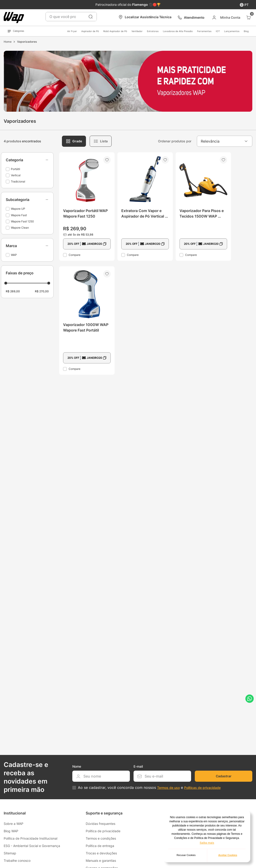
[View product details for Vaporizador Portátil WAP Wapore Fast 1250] (87, 207)
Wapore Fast (19, 215)
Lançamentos (232, 31)
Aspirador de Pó (90, 31)
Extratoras (153, 31)
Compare (75, 255)
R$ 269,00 (13, 291)
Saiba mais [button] (207, 843)
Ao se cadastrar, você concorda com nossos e (149, 788)
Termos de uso (168, 788)
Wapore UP (18, 209)
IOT (218, 31)
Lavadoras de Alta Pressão (178, 31)
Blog (246, 31)
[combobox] (71, 17)
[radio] (74, 141)
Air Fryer (72, 31)
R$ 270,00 (42, 291)
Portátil (15, 169)
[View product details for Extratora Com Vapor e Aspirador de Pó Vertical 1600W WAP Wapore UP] (145, 207)
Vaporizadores (27, 42)
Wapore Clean (20, 228)
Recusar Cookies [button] (186, 855)
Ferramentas (204, 31)
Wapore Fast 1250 (22, 221)
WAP (14, 255)
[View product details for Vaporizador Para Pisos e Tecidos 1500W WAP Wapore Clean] (203, 207)
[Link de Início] (8, 42)
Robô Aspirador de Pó (115, 31)
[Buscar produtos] (91, 17)
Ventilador (137, 31)
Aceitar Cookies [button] (228, 855)
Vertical (16, 175)
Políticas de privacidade (202, 788)
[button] (27, 160)
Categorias (16, 31)
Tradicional (18, 181)
